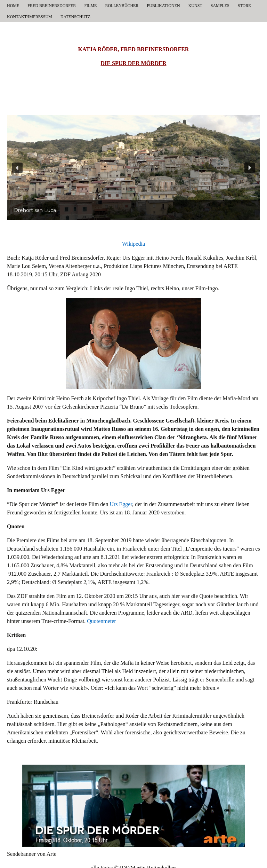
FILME (90, 6)
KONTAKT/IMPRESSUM (30, 17)
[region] (133, 168)
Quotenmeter (102, 621)
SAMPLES (220, 6)
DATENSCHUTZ (75, 17)
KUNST (195, 6)
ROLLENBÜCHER (122, 6)
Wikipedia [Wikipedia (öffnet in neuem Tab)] (133, 244)
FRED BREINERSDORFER (52, 6)
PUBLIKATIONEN (163, 6)
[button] (17, 168)
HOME (13, 6)
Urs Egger (121, 504)
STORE (244, 6)
